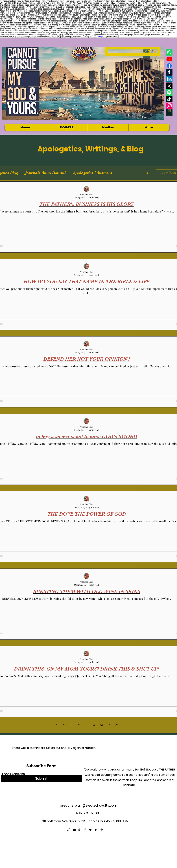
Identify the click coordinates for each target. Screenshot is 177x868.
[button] (108, 127)
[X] (169, 86)
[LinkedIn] (169, 79)
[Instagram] (169, 106)
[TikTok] (169, 99)
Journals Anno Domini (45, 173)
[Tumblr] (169, 72)
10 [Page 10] (102, 725)
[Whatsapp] (169, 52)
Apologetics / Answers (92, 173)
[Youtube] (169, 59)
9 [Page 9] (94, 725)
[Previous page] (64, 725)
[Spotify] (169, 92)
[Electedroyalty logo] (169, 112)
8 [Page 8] (86, 725)
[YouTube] (74, 830)
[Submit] (41, 779)
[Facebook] (169, 66)
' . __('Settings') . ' (99, 37)
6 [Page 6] (71, 725)
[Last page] (117, 725)
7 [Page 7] (79, 725)
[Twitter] (90, 830)
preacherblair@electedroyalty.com (89, 805)
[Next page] (109, 725)
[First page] (56, 725)
